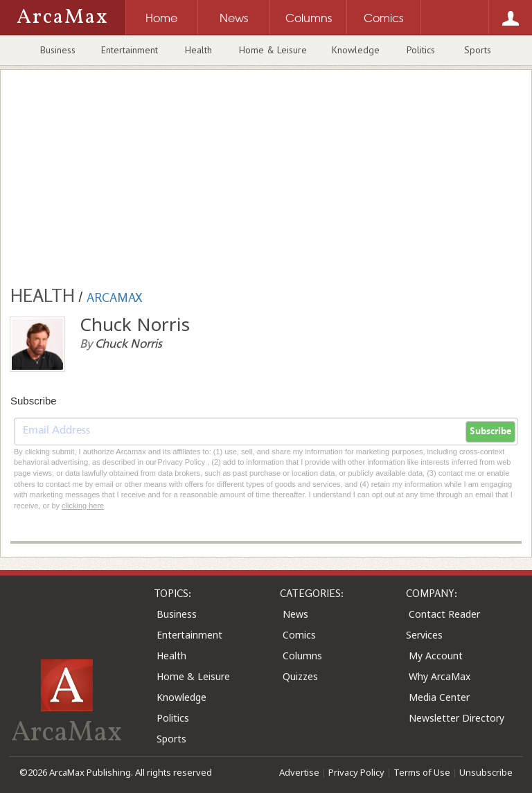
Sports (478, 50)
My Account (436, 656)
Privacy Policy (356, 772)
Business (58, 50)
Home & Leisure (273, 50)
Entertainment (130, 50)
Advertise (299, 772)
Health (198, 50)
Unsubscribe (486, 772)
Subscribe (490, 431)
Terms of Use (422, 772)
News (295, 614)
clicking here (83, 506)
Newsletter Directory (456, 718)
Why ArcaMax (440, 676)
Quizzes (300, 676)
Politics (421, 50)
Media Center (439, 697)
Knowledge (356, 50)
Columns (302, 656)
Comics (299, 635)
